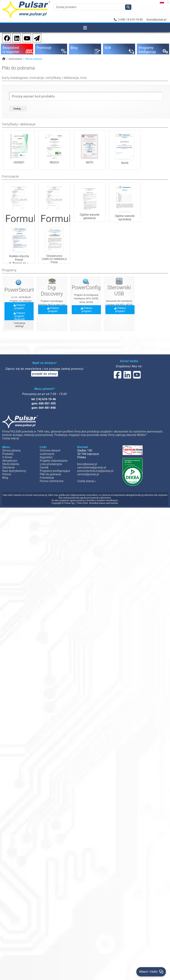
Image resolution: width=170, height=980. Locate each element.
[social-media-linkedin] (15, 38)
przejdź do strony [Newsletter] (45, 374)
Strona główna (12, 450)
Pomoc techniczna (52, 481)
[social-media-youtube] (26, 38)
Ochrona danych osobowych (50, 452)
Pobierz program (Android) (19, 316)
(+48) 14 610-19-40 (128, 20)
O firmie (7, 457)
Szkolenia (8, 467)
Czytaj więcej (11, 438)
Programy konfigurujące (55, 471)
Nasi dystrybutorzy (14, 471)
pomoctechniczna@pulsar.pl (95, 471)
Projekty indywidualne (54, 461)
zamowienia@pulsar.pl (92, 467)
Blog (5, 478)
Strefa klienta (15, 59)
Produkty (8, 454)
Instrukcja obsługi (19, 325)
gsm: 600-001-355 (44, 403)
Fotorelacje (47, 478)
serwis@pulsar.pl (88, 474)
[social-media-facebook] (5, 38)
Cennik (44, 467)
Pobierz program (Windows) (19, 308)
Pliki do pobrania (34, 59)
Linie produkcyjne (51, 464)
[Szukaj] (128, 7)
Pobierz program (53, 310)
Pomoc (7, 474)
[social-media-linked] (127, 377)
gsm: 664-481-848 (44, 408)
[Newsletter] (36, 38)
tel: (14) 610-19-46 (44, 399)
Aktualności (10, 461)
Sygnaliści (46, 457)
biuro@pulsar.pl (156, 20)
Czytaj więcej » (87, 481)
